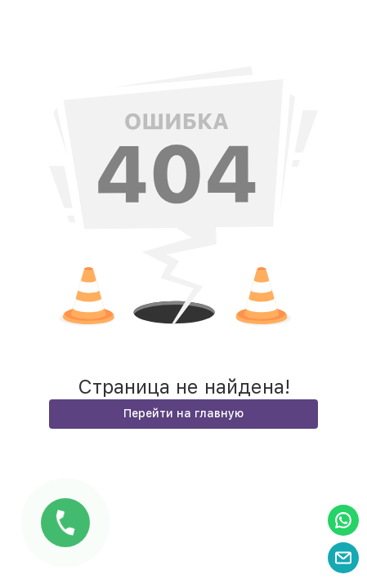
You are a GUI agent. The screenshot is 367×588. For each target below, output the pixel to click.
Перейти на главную (183, 413)
